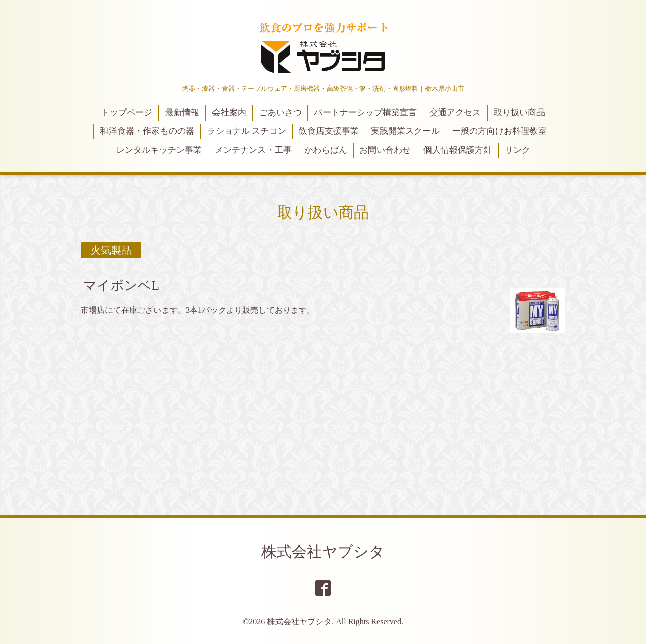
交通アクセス (455, 112)
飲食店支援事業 (329, 131)
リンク (518, 150)
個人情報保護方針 (458, 150)
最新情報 (182, 112)
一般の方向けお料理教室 (499, 131)
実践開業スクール (405, 131)
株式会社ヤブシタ (323, 551)
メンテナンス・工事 (253, 150)
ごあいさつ (280, 112)
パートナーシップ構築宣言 (365, 112)
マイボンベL (121, 285)
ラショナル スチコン (247, 131)
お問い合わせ (385, 150)
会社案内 (229, 112)
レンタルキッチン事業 (159, 150)
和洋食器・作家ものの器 (147, 131)
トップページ (127, 112)
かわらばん (326, 150)
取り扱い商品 (519, 112)
